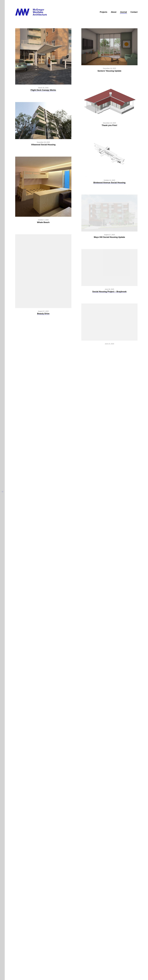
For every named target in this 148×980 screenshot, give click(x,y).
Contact (134, 12)
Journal (123, 12)
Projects (104, 12)
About (114, 12)
